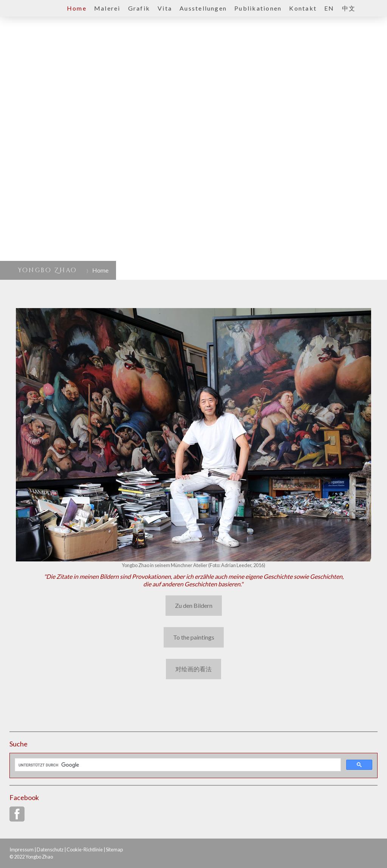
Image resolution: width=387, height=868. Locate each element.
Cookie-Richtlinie (85, 849)
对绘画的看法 (193, 669)
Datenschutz (50, 849)
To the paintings (194, 637)
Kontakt (303, 8)
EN (329, 8)
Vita (165, 8)
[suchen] (177, 765)
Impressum (22, 849)
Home (77, 8)
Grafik (139, 8)
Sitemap (114, 849)
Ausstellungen (203, 8)
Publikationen (258, 8)
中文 (349, 8)
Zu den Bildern (194, 605)
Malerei (107, 8)
